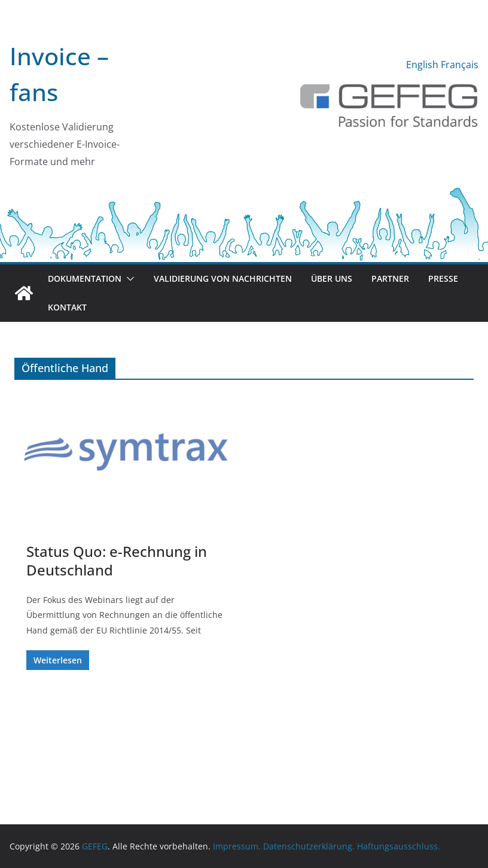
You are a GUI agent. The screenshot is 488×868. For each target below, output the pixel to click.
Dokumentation (85, 278)
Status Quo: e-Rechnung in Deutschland (117, 561)
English (422, 65)
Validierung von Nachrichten (223, 278)
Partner (390, 278)
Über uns (332, 278)
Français (460, 65)
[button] (128, 279)
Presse (443, 278)
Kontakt (67, 307)
